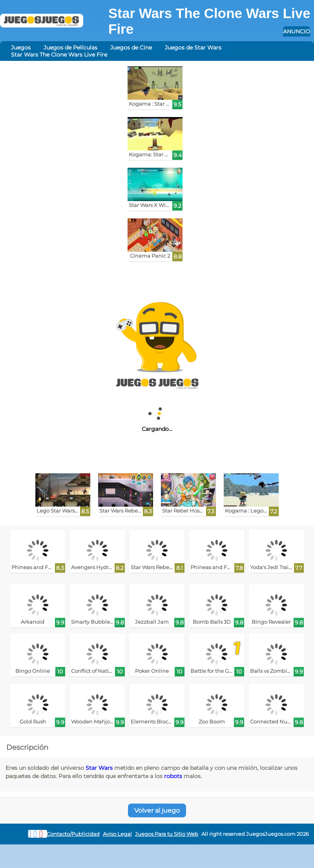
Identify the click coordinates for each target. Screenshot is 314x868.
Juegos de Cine (131, 48)
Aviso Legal (117, 834)
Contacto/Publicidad (73, 834)
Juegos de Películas (70, 48)
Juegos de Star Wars (193, 48)
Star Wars (99, 768)
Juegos (21, 48)
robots (173, 776)
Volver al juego (157, 810)
